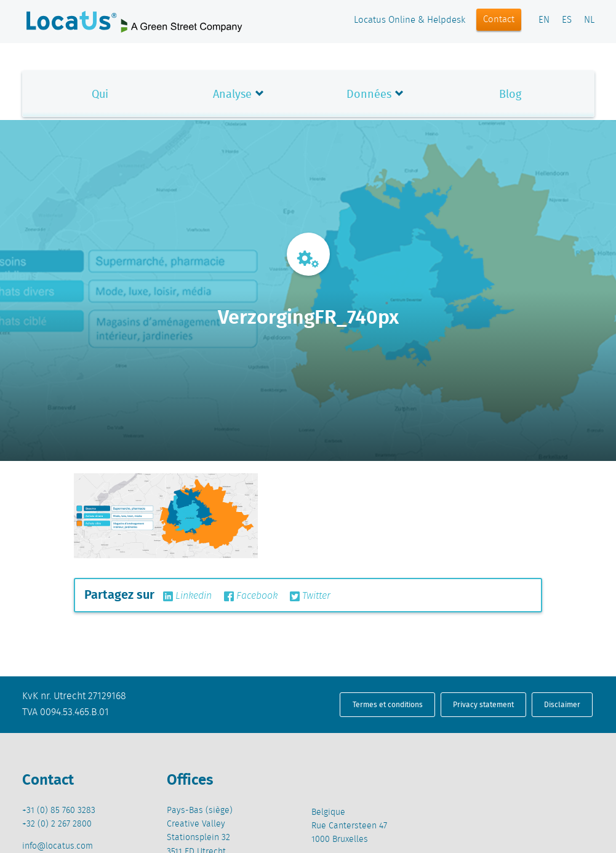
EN (544, 20)
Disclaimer (562, 704)
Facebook (251, 596)
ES (567, 20)
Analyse (232, 94)
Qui (100, 94)
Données (369, 94)
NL (589, 20)
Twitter (310, 596)
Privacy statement (483, 704)
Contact (499, 20)
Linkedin (187, 596)
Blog (510, 94)
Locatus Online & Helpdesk (410, 20)
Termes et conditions (388, 704)
